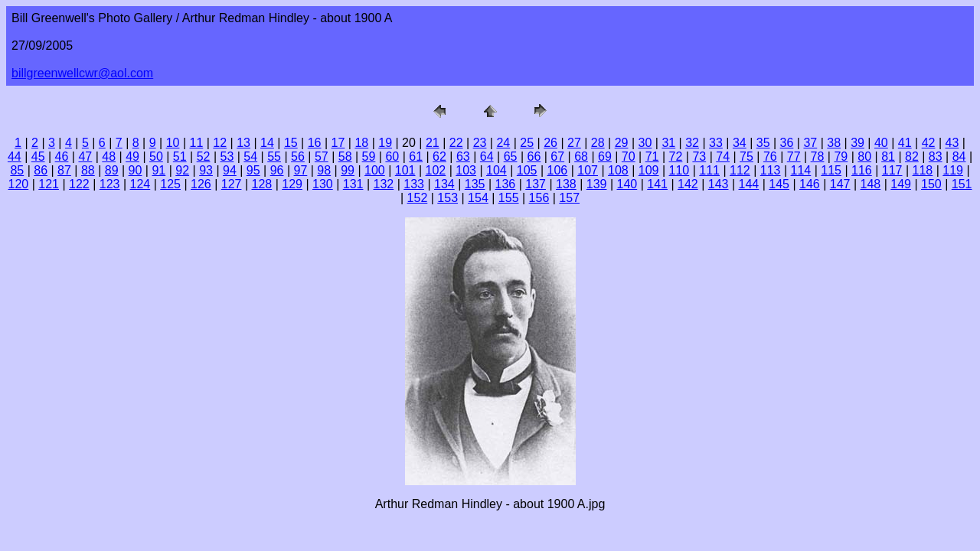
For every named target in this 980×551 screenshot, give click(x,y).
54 (250, 156)
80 (864, 156)
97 (301, 170)
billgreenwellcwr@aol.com (82, 73)
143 (719, 184)
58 (345, 156)
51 (180, 156)
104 (497, 170)
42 (929, 143)
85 (17, 170)
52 (204, 156)
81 (888, 156)
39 (857, 143)
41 (905, 143)
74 (723, 156)
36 (787, 143)
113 (771, 170)
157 (569, 198)
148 (871, 184)
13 (243, 143)
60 (392, 156)
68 (581, 156)
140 (627, 184)
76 (770, 156)
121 (49, 184)
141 (657, 184)
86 (41, 170)
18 (361, 143)
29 (622, 143)
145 (779, 184)
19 (385, 143)
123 (110, 184)
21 (433, 143)
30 (645, 143)
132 (384, 184)
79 (841, 156)
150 (931, 184)
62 (439, 156)
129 (292, 184)
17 (338, 143)
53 (227, 156)
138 (566, 184)
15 (291, 143)
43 (952, 143)
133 (414, 184)
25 (527, 143)
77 (794, 156)
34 (740, 143)
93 (206, 170)
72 (676, 156)
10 (173, 143)
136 (506, 184)
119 (953, 170)
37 (810, 143)
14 (267, 143)
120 (19, 184)
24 (503, 143)
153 (448, 198)
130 (323, 184)
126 (201, 184)
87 (64, 170)
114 (801, 170)
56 (298, 156)
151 (962, 184)
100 (375, 170)
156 (539, 198)
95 (253, 170)
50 (156, 156)
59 (369, 156)
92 (182, 170)
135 (475, 184)
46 (62, 156)
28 (598, 143)
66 (534, 156)
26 (550, 143)
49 (132, 156)
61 (416, 156)
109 (649, 170)
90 (136, 170)
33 (716, 143)
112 (740, 170)
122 (79, 184)
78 (818, 156)
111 (709, 170)
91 (158, 170)
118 (923, 170)
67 (557, 156)
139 (597, 184)
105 (527, 170)
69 (605, 156)
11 (197, 143)
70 (629, 156)
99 (348, 170)
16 (315, 143)
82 (912, 156)
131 (353, 184)
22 (456, 143)
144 (749, 184)
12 (220, 143)
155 (509, 198)
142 (688, 184)
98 (324, 170)
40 (881, 143)
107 (588, 170)
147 (840, 184)
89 (112, 170)
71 (652, 156)
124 (140, 184)
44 (15, 156)
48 (109, 156)
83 (936, 156)
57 (322, 156)
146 (810, 184)
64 (487, 156)
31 (668, 143)
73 (699, 156)
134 (444, 184)
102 (436, 170)
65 (511, 156)
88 (88, 170)
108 (618, 170)
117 (892, 170)
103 (466, 170)
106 (558, 170)
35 (763, 143)
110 (679, 170)
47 (85, 156)
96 (277, 170)
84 (959, 156)
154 (478, 198)
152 (418, 198)
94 (230, 170)
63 (463, 156)
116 (862, 170)
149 (901, 184)
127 (232, 184)
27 (574, 143)
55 (274, 156)
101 (405, 170)
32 (692, 143)
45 (38, 156)
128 (262, 184)
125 (170, 184)
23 (480, 143)
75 (746, 156)
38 (834, 143)
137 (536, 184)
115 (831, 170)
